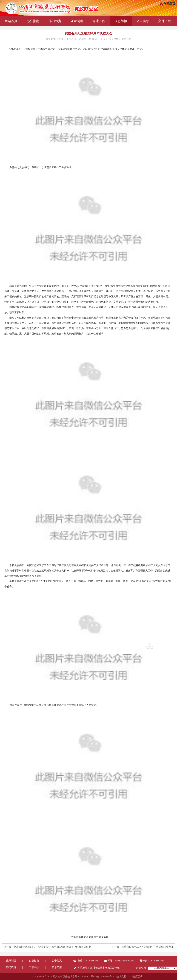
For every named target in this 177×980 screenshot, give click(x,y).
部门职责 (55, 21)
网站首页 (11, 21)
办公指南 (33, 21)
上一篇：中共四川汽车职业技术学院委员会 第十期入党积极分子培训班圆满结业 (47, 947)
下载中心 (34, 967)
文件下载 (165, 21)
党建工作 (99, 21)
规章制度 (77, 21)
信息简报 (121, 21)
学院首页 (167, 4)
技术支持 (121, 977)
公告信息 (143, 21)
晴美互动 (137, 977)
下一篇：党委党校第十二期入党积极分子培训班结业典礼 (142, 947)
